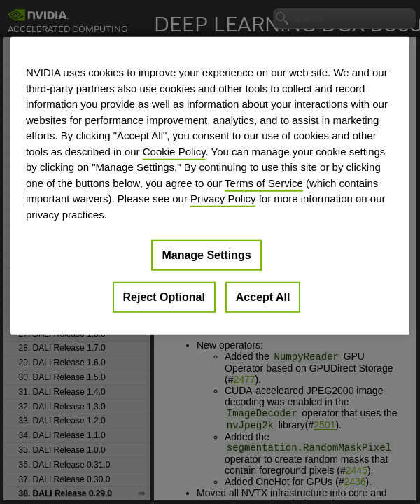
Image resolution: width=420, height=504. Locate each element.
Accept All (263, 297)
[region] (210, 186)
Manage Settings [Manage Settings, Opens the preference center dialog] (206, 255)
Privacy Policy (223, 198)
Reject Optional (164, 297)
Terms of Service (264, 182)
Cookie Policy (174, 151)
